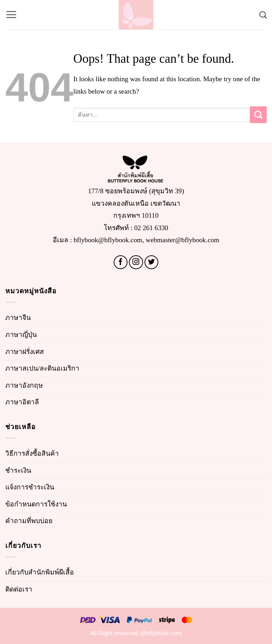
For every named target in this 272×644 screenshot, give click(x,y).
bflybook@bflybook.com (108, 240)
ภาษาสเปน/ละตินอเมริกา (42, 368)
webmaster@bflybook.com (182, 240)
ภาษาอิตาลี (22, 402)
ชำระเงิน (18, 470)
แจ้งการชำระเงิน (30, 487)
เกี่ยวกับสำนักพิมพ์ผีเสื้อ (40, 572)
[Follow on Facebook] (121, 262)
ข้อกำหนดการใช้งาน (36, 504)
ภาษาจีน (18, 318)
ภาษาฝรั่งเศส (25, 352)
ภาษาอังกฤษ (24, 385)
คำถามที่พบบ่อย (29, 521)
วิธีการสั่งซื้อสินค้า (32, 453)
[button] (11, 15)
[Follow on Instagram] (136, 262)
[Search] (263, 15)
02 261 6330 (151, 228)
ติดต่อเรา (19, 589)
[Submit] (258, 115)
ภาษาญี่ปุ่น (21, 335)
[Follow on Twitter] (152, 262)
